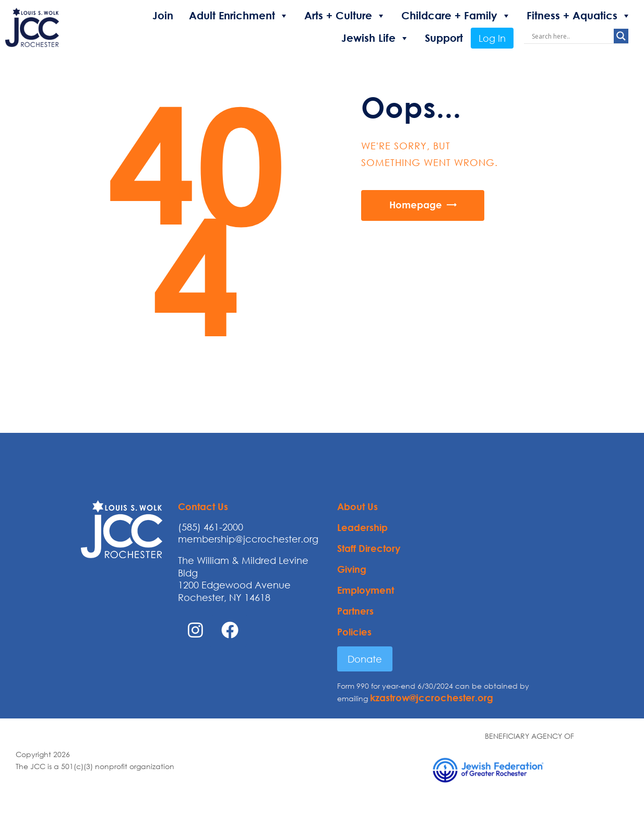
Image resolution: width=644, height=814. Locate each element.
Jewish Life (375, 38)
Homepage (416, 205)
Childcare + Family (456, 16)
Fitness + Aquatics (579, 16)
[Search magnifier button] (621, 36)
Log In (492, 38)
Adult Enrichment (239, 16)
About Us (357, 506)
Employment (366, 590)
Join (163, 15)
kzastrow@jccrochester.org (432, 698)
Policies (354, 632)
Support (444, 38)
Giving (352, 569)
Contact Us (203, 506)
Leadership (362, 527)
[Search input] (571, 36)
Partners (355, 611)
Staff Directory (369, 548)
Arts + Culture (345, 16)
